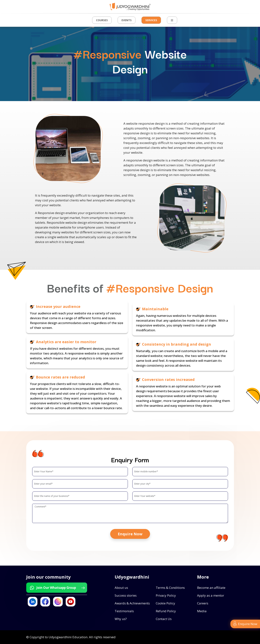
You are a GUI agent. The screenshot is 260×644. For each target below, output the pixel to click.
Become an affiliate (211, 588)
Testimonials (124, 611)
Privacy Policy (166, 595)
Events (127, 20)
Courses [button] (102, 20)
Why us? (121, 619)
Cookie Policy (165, 603)
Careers (203, 603)
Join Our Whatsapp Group (57, 588)
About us (121, 588)
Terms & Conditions (170, 588)
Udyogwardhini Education (68, 637)
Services (151, 20)
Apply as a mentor (211, 595)
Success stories (126, 595)
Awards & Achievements (132, 603)
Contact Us (164, 619)
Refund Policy (166, 611)
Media (202, 611)
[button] (172, 20)
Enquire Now (130, 534)
